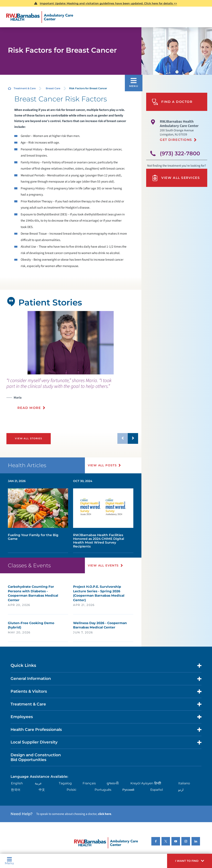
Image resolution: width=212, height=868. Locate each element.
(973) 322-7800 (180, 153)
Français (89, 783)
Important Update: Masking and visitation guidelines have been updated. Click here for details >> (108, 3)
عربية (38, 783)
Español (157, 790)
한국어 (16, 790)
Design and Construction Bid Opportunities (36, 757)
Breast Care (53, 88)
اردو (181, 790)
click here (105, 814)
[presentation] (72, 396)
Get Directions (176, 140)
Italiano (184, 783)
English (17, 783)
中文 (42, 790)
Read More (29, 408)
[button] (190, 861)
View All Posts (102, 465)
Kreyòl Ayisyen (142, 783)
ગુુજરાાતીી (113, 783)
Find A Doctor (172, 102)
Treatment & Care (25, 88)
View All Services (176, 178)
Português (103, 790)
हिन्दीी (158, 783)
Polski (71, 790)
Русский (128, 790)
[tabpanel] (71, 343)
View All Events (103, 565)
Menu (9, 861)
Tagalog (65, 783)
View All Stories (28, 438)
